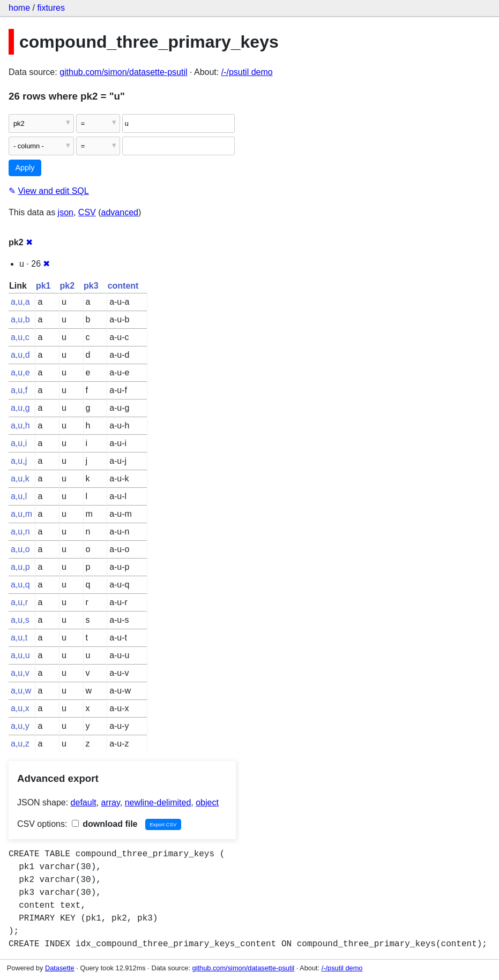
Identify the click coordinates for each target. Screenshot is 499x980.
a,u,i (19, 443)
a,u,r (19, 602)
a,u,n (20, 532)
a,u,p (20, 567)
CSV (87, 212)
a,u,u (20, 655)
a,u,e (20, 372)
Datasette (60, 968)
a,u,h (20, 425)
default (84, 802)
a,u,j (19, 461)
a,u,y (20, 726)
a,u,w (21, 691)
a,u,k (20, 478)
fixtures (51, 8)
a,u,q (20, 585)
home (19, 8)
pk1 (43, 286)
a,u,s (20, 620)
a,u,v (20, 673)
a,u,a (20, 302)
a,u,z (20, 744)
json (66, 212)
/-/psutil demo (247, 72)
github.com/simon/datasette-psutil (123, 72)
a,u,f (19, 390)
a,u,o (20, 549)
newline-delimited (158, 802)
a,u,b (20, 319)
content (123, 286)
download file (105, 824)
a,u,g (20, 408)
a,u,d (20, 355)
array (111, 802)
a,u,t (19, 638)
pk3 (91, 286)
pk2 (67, 286)
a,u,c (20, 337)
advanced (120, 212)
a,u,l (19, 496)
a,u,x (20, 708)
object (207, 802)
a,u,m (21, 514)
